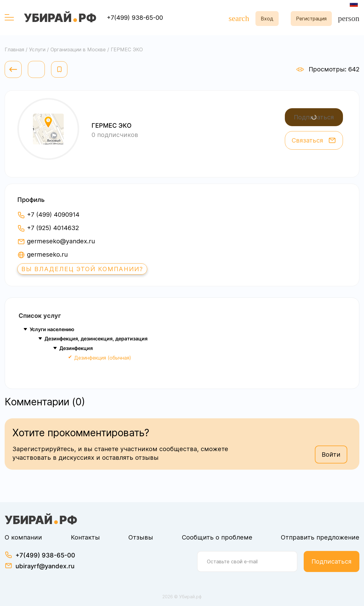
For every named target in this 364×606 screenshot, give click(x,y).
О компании (23, 537)
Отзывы (141, 537)
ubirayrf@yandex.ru (45, 566)
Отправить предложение (320, 537)
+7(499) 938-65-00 (135, 18)
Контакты (85, 537)
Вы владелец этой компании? (82, 269)
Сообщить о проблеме (217, 537)
